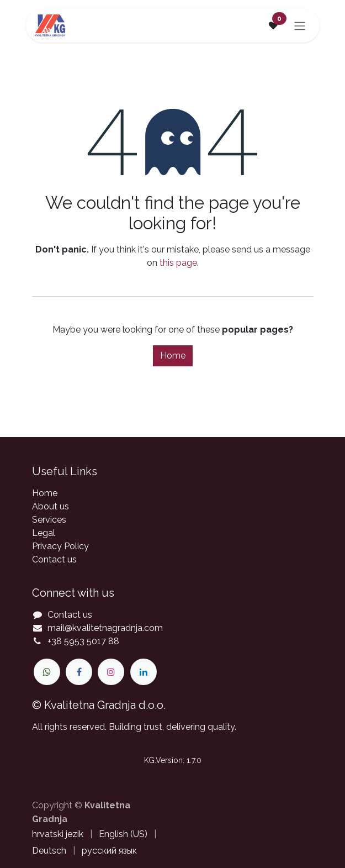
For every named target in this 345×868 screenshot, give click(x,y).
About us (51, 506)
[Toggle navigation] (300, 26)
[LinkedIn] (144, 672)
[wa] (47, 672)
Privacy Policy (60, 546)
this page (178, 263)
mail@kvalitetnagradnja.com (105, 628)
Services (49, 520)
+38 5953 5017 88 (83, 641)
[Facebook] (79, 672)
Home (173, 356)
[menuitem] (58, 834)
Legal (44, 533)
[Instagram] (111, 672)
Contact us (54, 559)
